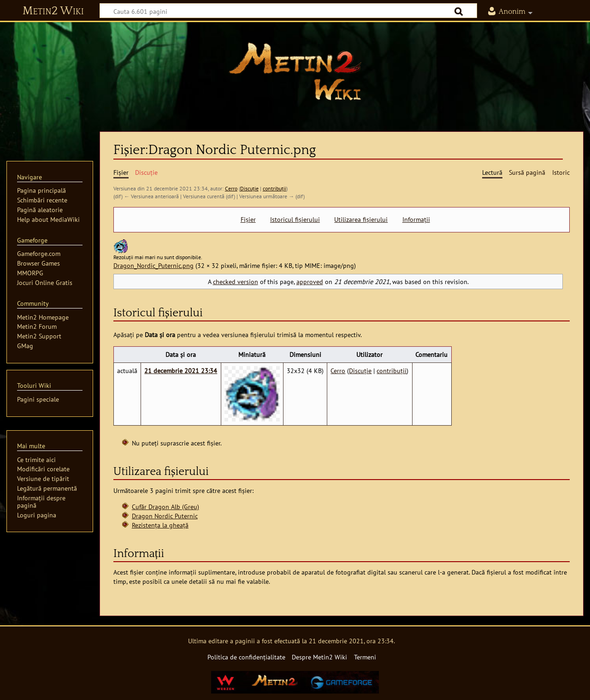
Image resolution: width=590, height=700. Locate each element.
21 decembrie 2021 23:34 (181, 371)
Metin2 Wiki (53, 11)
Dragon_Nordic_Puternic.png (153, 265)
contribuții (274, 188)
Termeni (365, 657)
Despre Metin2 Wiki (319, 657)
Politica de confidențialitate (246, 657)
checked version (236, 282)
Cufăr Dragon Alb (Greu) (165, 507)
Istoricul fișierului (295, 219)
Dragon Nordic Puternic (165, 516)
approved (310, 282)
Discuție (249, 188)
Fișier (248, 219)
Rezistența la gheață (160, 525)
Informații (416, 219)
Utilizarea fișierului (361, 219)
